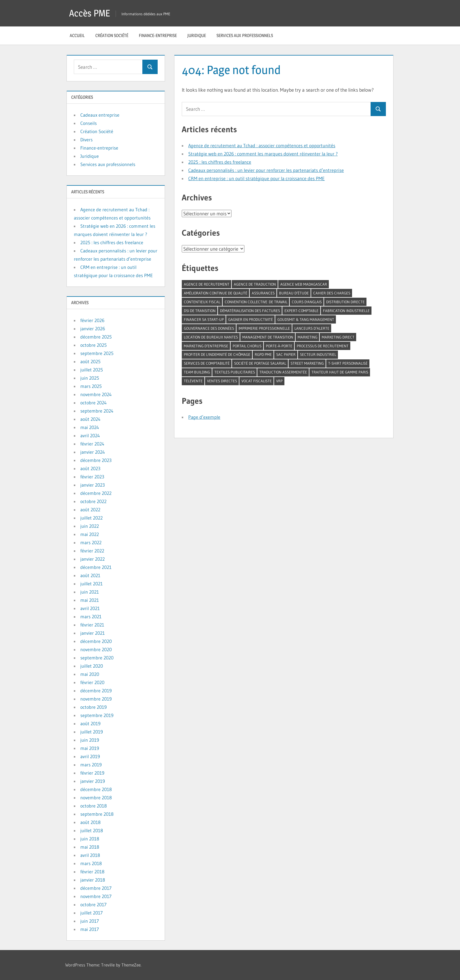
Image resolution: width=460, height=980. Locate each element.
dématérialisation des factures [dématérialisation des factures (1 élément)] (250, 311)
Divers (86, 140)
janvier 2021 (92, 633)
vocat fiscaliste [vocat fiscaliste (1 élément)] (257, 381)
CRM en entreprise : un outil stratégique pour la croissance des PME (256, 178)
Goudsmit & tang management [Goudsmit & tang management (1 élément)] (306, 319)
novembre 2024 (96, 394)
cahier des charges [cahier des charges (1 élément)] (332, 293)
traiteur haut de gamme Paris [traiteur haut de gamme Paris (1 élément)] (340, 372)
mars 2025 (91, 386)
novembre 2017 (96, 896)
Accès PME (90, 13)
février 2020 (92, 682)
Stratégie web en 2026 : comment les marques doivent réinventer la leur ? (263, 154)
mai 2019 (90, 748)
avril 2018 (90, 855)
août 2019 (90, 723)
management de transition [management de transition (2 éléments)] (268, 337)
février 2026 (92, 320)
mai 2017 (90, 929)
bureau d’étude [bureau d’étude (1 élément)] (294, 293)
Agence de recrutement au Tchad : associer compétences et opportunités (262, 145)
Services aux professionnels (245, 35)
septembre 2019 (97, 715)
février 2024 (92, 444)
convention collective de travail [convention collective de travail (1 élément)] (256, 302)
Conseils (89, 123)
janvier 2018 (93, 880)
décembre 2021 (96, 567)
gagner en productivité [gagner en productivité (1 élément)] (251, 319)
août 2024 (90, 419)
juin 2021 (90, 592)
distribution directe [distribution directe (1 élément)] (345, 302)
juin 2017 (90, 921)
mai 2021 (90, 600)
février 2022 (92, 551)
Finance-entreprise (158, 35)
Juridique (197, 35)
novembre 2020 (96, 649)
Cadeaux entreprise (100, 115)
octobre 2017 (93, 904)
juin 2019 (90, 740)
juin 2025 (90, 378)
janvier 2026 (93, 329)
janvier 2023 (92, 485)
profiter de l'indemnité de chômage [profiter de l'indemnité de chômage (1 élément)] (217, 354)
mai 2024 (90, 427)
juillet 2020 (92, 666)
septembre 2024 (97, 411)
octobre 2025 (94, 345)
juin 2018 (90, 839)
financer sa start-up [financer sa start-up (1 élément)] (204, 319)
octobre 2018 (94, 806)
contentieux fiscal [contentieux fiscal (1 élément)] (202, 302)
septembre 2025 (97, 353)
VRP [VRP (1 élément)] (279, 381)
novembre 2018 (96, 798)
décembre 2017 (96, 888)
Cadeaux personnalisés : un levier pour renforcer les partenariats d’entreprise (266, 170)
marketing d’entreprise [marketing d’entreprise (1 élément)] (206, 346)
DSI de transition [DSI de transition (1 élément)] (200, 311)
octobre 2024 (94, 403)
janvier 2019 (93, 781)
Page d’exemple (204, 417)
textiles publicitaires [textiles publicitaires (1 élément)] (235, 372)
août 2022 (90, 510)
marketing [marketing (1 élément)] (307, 337)
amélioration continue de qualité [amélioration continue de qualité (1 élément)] (216, 293)
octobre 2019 (94, 707)
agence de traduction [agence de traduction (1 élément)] (255, 284)
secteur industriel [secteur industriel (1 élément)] (318, 354)
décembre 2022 (96, 493)
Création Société (112, 35)
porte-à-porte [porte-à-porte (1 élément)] (279, 346)
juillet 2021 (91, 584)
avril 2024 (90, 435)
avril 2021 (90, 608)
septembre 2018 (97, 814)
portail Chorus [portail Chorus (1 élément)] (247, 346)
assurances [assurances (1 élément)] (263, 293)
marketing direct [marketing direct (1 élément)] (338, 337)
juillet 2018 (92, 830)
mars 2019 (91, 765)
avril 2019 (90, 756)
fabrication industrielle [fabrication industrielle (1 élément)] (346, 311)
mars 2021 (91, 617)
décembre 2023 (96, 460)
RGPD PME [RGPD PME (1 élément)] (263, 354)
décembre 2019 (96, 691)
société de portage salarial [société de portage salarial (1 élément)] (260, 363)
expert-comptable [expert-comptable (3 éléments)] (301, 311)
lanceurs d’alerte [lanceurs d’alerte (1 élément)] (312, 328)
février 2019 (92, 773)
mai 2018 (90, 847)
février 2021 (92, 625)
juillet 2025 (92, 370)
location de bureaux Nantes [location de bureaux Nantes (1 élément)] (211, 337)
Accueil (77, 35)
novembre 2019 (96, 699)
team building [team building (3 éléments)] (197, 372)
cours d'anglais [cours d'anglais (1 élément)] (307, 302)
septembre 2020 (97, 658)
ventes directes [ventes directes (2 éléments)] (222, 381)
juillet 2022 (91, 518)
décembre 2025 (96, 337)
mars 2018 (91, 863)
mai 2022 (90, 534)
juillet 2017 (91, 913)
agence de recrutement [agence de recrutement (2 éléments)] (207, 284)
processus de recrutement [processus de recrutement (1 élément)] (323, 346)
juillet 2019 (92, 732)
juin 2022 (90, 526)
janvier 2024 (93, 452)
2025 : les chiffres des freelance (220, 162)
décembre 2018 (96, 789)
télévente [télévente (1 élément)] (193, 381)
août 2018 (90, 822)
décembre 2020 (96, 641)
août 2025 (90, 361)
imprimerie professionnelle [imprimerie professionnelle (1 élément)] (264, 328)
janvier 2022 (92, 559)
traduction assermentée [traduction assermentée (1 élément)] (283, 372)
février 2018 (92, 872)
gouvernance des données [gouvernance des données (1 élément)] (209, 328)
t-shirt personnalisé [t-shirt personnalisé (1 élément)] (348, 363)
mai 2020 (90, 674)
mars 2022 (91, 542)
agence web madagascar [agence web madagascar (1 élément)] (304, 284)
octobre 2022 (93, 501)
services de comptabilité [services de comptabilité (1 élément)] (207, 363)
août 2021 (90, 575)
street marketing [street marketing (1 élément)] (307, 363)
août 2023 (90, 468)
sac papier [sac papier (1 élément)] (286, 354)
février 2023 (92, 477)
